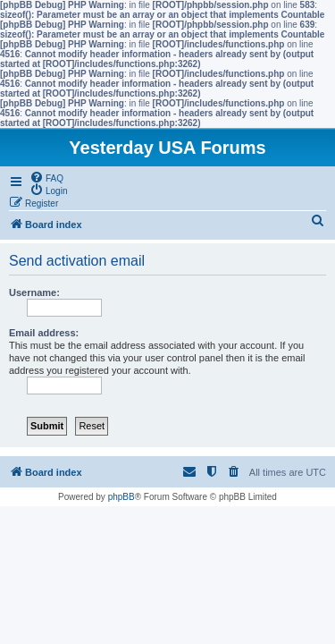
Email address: (44, 333)
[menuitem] (46, 177)
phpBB (121, 497)
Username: (34, 292)
